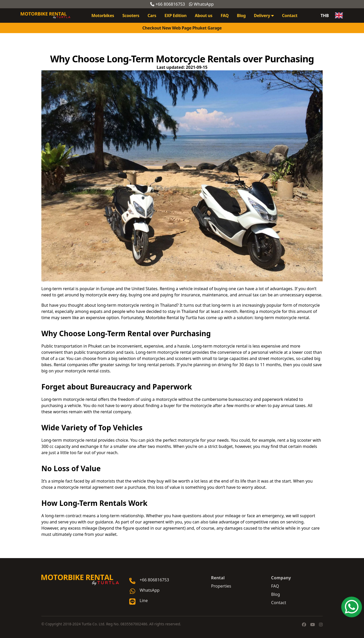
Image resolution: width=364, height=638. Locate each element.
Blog (241, 16)
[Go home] (80, 580)
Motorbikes (103, 16)
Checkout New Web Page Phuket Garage (182, 28)
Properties (221, 586)
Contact (290, 16)
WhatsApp (201, 4)
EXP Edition (175, 16)
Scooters (131, 16)
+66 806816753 (168, 4)
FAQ (225, 16)
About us (204, 16)
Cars (152, 16)
